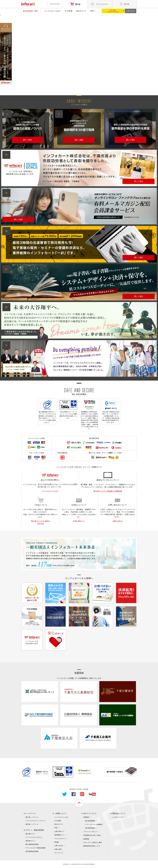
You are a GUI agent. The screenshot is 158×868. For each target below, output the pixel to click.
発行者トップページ (32, 824)
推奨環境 (86, 839)
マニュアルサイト (60, 839)
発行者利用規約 (90, 828)
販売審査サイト (60, 835)
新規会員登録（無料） (31, 11)
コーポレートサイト (119, 817)
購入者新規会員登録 (32, 844)
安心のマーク (81, 11)
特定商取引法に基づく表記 (92, 835)
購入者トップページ (32, 817)
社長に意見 (58, 849)
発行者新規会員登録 (32, 851)
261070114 (46, 774)
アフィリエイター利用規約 (94, 824)
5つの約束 (69, 11)
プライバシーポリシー (90, 832)
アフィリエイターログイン (34, 837)
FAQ (92, 11)
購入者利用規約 (90, 821)
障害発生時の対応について (92, 846)
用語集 (57, 842)
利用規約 (86, 817)
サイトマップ (59, 853)
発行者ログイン (31, 841)
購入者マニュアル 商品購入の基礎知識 (108, 491)
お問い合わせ (131, 11)
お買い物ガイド (79, 521)
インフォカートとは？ (53, 11)
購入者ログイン (31, 834)
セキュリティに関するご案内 (93, 842)
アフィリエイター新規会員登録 (36, 848)
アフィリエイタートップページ (36, 821)
